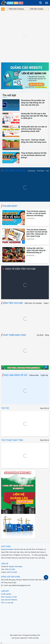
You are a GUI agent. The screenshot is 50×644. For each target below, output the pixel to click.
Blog (47, 335)
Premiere (41, 171)
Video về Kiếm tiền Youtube (19, 269)
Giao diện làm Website (9, 600)
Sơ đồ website (6, 594)
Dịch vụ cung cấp (7, 603)
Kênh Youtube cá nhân (9, 597)
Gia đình (40, 335)
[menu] (47, 3)
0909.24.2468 (10, 569)
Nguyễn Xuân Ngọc (16, 567)
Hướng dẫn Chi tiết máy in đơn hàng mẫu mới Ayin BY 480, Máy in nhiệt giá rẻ (34, 116)
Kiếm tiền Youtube (37, 9)
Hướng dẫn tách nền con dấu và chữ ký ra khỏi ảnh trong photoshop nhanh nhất (34, 129)
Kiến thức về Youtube (33, 303)
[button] (41, 3)
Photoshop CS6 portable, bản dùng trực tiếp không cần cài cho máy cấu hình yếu (33, 103)
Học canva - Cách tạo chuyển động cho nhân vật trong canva (34, 141)
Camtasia (31, 171)
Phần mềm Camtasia (17, 9)
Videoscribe (34, 375)
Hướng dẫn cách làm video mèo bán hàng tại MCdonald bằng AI (36, 250)
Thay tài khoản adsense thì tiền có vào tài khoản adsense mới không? (34, 155)
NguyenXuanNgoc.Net (9, 549)
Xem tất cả (44, 408)
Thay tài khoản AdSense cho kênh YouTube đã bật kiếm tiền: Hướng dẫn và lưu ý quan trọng (37, 233)
